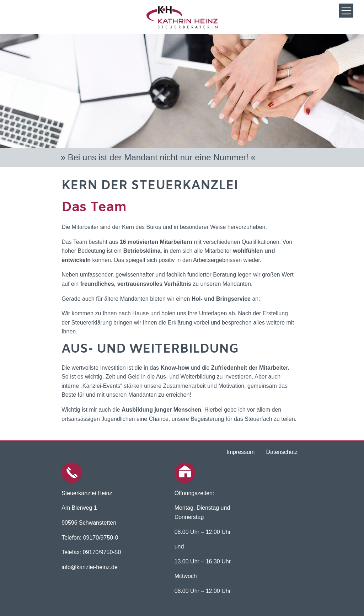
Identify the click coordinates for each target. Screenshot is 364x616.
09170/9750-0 (101, 538)
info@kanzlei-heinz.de (90, 567)
